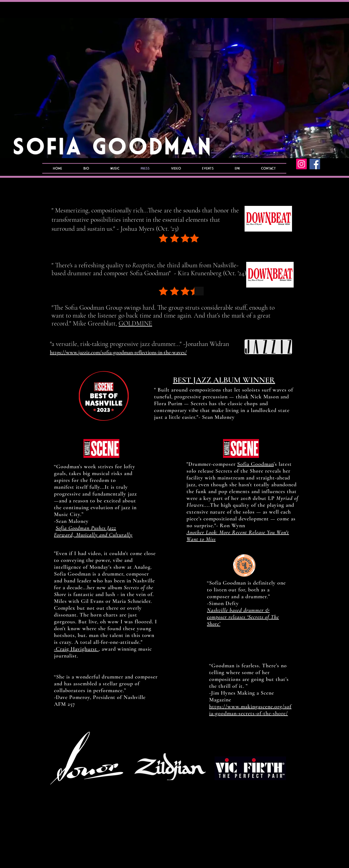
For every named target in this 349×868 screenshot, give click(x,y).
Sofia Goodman (255, 464)
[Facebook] (315, 164)
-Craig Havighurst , (77, 649)
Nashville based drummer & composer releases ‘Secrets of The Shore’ (243, 617)
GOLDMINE (135, 323)
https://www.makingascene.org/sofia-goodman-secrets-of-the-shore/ (250, 710)
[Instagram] (301, 164)
